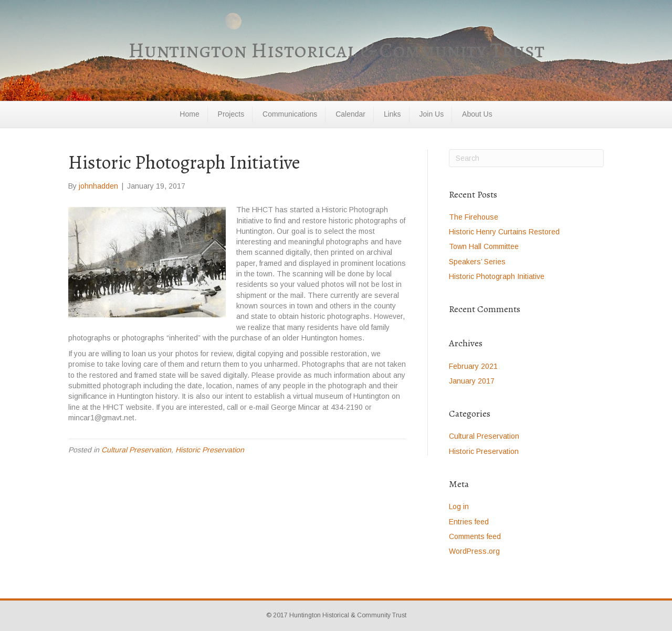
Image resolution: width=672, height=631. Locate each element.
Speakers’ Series (477, 262)
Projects (231, 114)
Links (392, 114)
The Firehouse (474, 217)
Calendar (350, 114)
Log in (459, 506)
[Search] (526, 158)
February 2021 (473, 366)
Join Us (432, 114)
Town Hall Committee (484, 246)
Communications (290, 114)
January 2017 (472, 381)
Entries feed (469, 522)
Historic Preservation (210, 450)
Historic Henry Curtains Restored (505, 232)
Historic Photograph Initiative (497, 276)
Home (189, 114)
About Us (477, 114)
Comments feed (475, 536)
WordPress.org (474, 551)
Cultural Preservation (136, 450)
